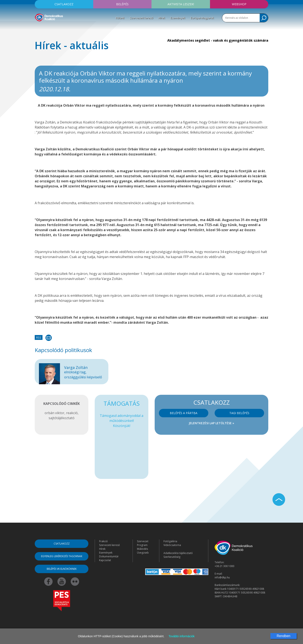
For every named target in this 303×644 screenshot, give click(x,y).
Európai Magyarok (202, 18)
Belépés (122, 4)
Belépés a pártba (184, 413)
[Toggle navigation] (37, 28)
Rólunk (120, 18)
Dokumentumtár (109, 556)
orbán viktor (54, 413)
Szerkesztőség (172, 557)
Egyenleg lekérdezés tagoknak (62, 556)
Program (142, 545)
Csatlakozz (64, 4)
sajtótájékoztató (62, 418)
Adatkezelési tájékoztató (178, 553)
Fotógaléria (170, 541)
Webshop (239, 4)
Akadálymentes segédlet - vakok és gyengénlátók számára (218, 40)
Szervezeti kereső (142, 18)
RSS (39, 337)
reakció (72, 413)
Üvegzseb (143, 553)
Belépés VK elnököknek (62, 569)
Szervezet (143, 541)
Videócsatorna (172, 545)
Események (178, 18)
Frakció (103, 541)
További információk (182, 636)
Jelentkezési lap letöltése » (211, 423)
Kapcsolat (105, 560)
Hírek (162, 18)
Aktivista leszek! (181, 4)
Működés (142, 549)
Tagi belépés (239, 413)
